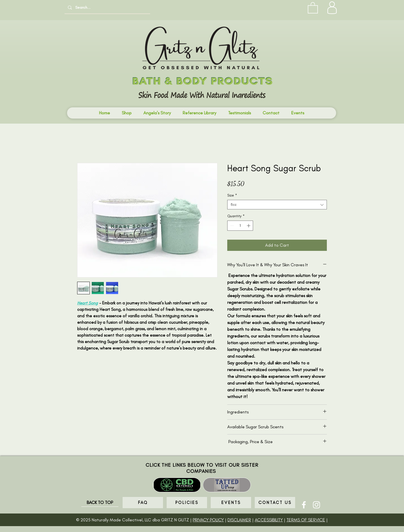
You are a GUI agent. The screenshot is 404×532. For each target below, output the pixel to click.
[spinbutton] (240, 226)
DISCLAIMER (239, 520)
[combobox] (277, 205)
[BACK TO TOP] (100, 503)
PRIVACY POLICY (208, 520)
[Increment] (249, 226)
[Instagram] (316, 505)
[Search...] (107, 7)
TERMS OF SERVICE (306, 520)
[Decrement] (231, 226)
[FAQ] (143, 503)
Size (232, 195)
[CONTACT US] (275, 503)
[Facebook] (304, 505)
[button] (313, 7)
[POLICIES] (187, 503)
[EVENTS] (231, 503)
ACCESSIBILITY (269, 520)
